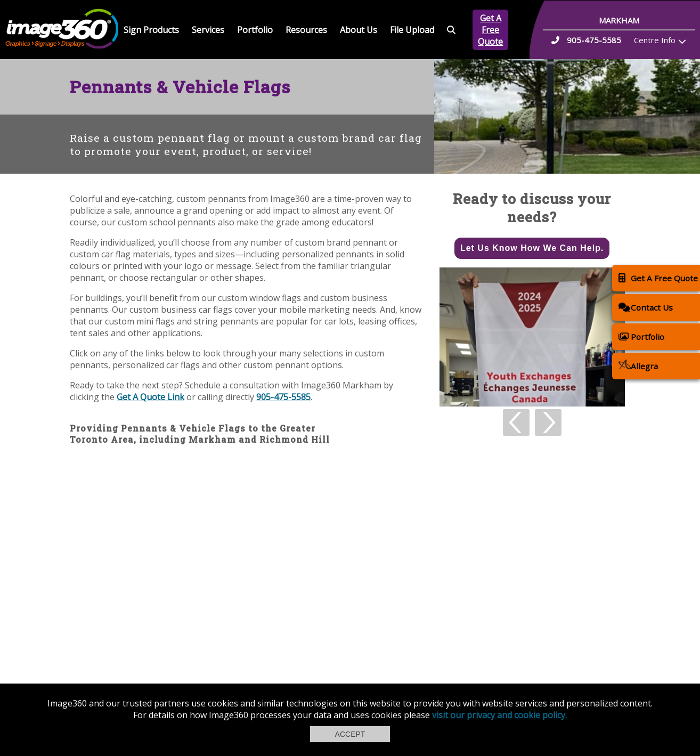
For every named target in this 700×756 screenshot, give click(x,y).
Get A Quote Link (150, 397)
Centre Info (655, 40)
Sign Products (151, 30)
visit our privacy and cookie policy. (499, 715)
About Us (359, 30)
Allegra (638, 366)
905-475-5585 (283, 397)
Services (208, 30)
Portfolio (255, 30)
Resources (306, 30)
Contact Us (646, 307)
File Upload (412, 30)
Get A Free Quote (490, 30)
